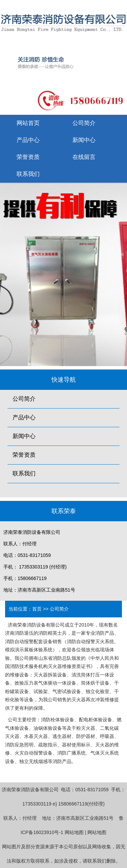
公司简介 (84, 123)
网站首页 (28, 123)
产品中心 (28, 140)
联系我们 (28, 174)
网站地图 (74, 832)
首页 (37, 609)
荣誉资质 (28, 157)
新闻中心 (84, 140)
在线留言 (84, 157)
